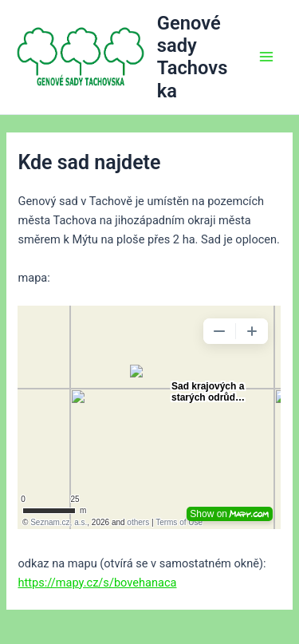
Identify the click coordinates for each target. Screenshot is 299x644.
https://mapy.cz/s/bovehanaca (97, 583)
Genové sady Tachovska (193, 57)
